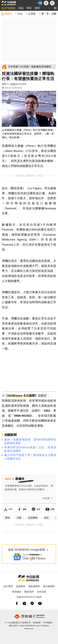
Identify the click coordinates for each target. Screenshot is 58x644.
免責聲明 (21, 586)
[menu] (55, 8)
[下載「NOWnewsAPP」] (8, 509)
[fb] (17, 603)
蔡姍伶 (14, 84)
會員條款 (17, 592)
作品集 (48, 498)
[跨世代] (7, 14)
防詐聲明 (8, 586)
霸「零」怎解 (49, 14)
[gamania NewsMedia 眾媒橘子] (29, 617)
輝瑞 (7, 518)
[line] (32, 603)
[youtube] (40, 603)
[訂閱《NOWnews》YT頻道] (50, 509)
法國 (19, 518)
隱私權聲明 (34, 586)
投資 (46, 518)
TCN (20, 14)
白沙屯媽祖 (9, 8)
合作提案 (41, 592)
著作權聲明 (49, 586)
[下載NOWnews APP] (46, 3)
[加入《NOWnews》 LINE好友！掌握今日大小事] (36, 509)
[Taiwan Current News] (40, 3)
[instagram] (24, 603)
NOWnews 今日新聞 (21, 396)
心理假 (32, 14)
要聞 (37, 8)
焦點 (21, 8)
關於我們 (29, 592)
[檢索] (52, 3)
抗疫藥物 (33, 518)
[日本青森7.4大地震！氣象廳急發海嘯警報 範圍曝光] (32, 67)
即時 (29, 8)
